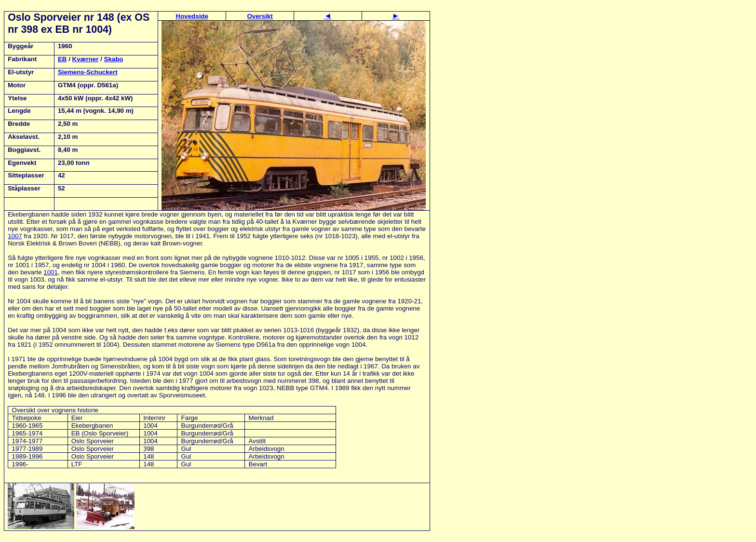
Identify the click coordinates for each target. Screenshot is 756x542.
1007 (15, 236)
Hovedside (192, 16)
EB (62, 59)
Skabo (114, 59)
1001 (51, 272)
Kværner (86, 59)
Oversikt (260, 16)
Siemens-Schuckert (88, 72)
